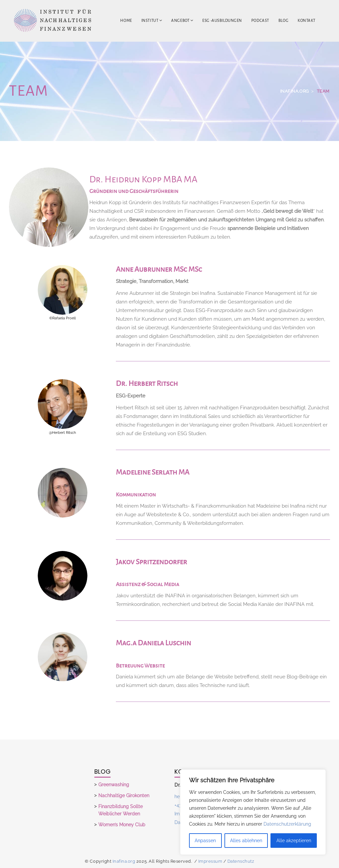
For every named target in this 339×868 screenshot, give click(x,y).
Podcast (260, 21)
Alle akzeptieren (294, 841)
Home (126, 21)
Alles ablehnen (246, 841)
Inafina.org (124, 861)
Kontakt (307, 21)
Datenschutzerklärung (287, 824)
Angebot (182, 21)
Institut (152, 21)
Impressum (210, 861)
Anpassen (205, 841)
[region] (253, 812)
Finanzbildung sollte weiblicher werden (121, 810)
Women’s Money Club (122, 825)
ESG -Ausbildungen (222, 21)
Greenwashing (114, 785)
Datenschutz (241, 861)
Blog (283, 21)
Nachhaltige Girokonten (124, 796)
